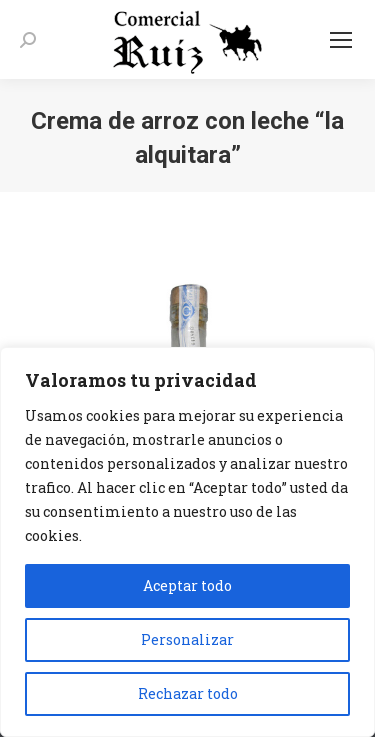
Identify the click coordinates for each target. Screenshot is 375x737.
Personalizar (187, 639)
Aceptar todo (187, 585)
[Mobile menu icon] (341, 40)
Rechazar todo (188, 693)
